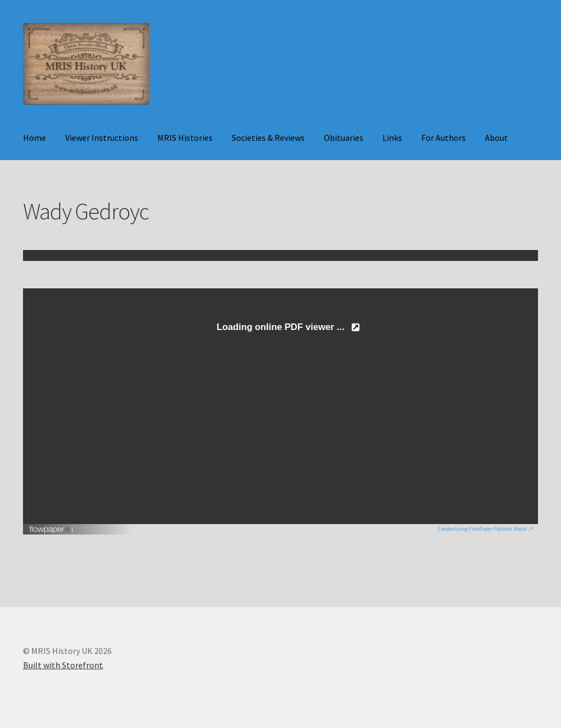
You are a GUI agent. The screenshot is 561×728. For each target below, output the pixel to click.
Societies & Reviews (268, 138)
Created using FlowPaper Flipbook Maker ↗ (485, 529)
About (496, 138)
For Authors (443, 138)
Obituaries (344, 138)
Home (35, 138)
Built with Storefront (63, 665)
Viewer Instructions (102, 138)
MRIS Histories (185, 138)
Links (392, 138)
